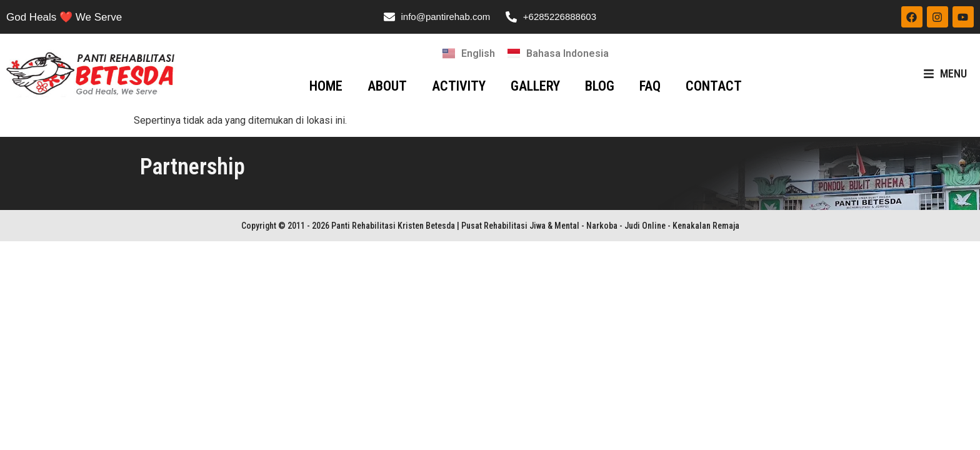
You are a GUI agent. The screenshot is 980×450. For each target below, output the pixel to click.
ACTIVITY (459, 86)
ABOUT (387, 86)
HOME (326, 86)
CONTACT (714, 86)
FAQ (650, 86)
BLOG (600, 86)
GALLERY (535, 86)
